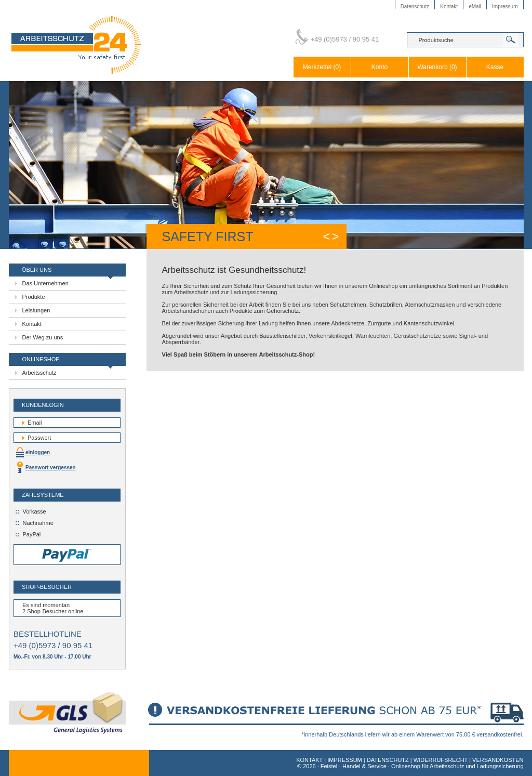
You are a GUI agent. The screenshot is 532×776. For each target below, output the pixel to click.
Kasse (495, 67)
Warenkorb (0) (437, 67)
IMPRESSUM (345, 760)
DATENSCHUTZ (388, 760)
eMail (475, 6)
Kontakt (449, 6)
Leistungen (36, 310)
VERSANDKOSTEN (498, 760)
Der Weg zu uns (43, 337)
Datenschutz (415, 6)
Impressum (505, 6)
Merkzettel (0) (322, 67)
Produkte (34, 297)
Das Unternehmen (45, 283)
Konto (380, 67)
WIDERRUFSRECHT (441, 760)
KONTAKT (309, 760)
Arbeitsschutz (39, 373)
